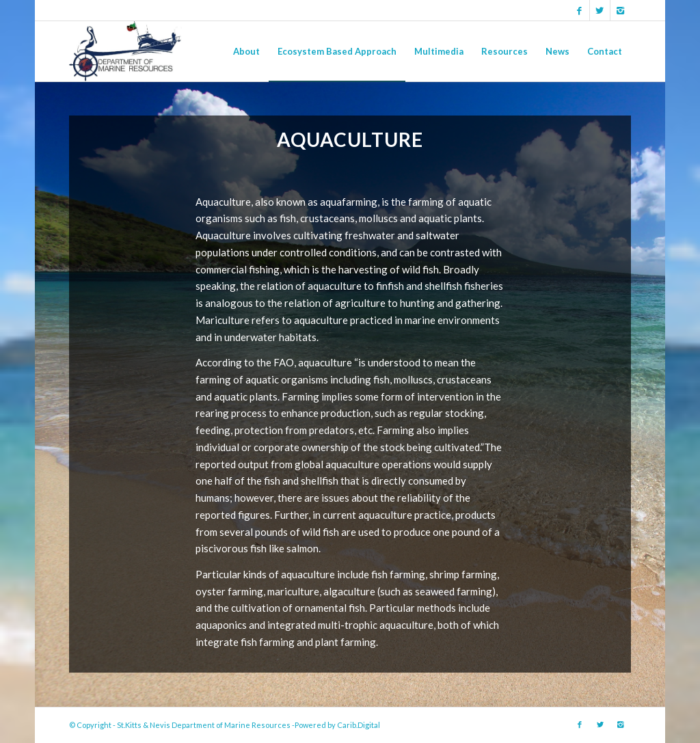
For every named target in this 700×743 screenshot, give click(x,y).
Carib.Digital (359, 725)
